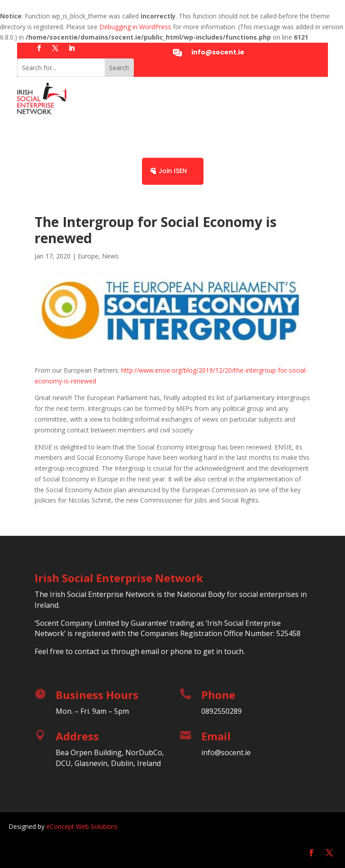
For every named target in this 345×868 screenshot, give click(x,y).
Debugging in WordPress (135, 27)
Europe (88, 256)
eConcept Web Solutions (82, 826)
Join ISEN (173, 171)
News (110, 256)
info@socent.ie (218, 52)
